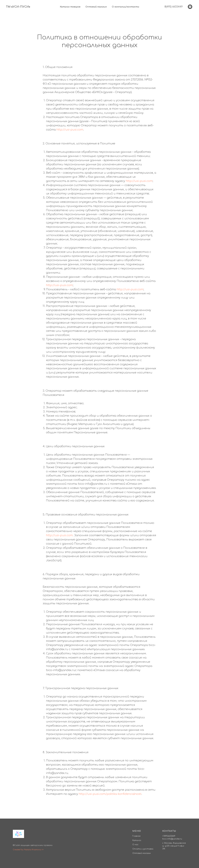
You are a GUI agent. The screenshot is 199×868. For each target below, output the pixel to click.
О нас (135, 845)
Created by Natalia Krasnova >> (28, 850)
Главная (136, 836)
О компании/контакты (125, 7)
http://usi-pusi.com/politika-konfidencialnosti (110, 794)
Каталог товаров (70, 7)
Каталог (137, 840)
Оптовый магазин (96, 7)
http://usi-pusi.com (70, 130)
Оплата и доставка (143, 849)
